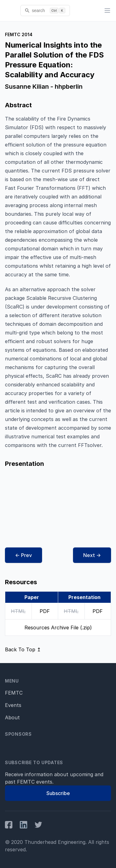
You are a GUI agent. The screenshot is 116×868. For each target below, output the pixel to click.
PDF (45, 611)
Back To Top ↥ (23, 649)
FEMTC (14, 693)
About (12, 717)
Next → (92, 555)
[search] (45, 11)
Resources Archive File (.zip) (58, 628)
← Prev (24, 555)
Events (13, 705)
